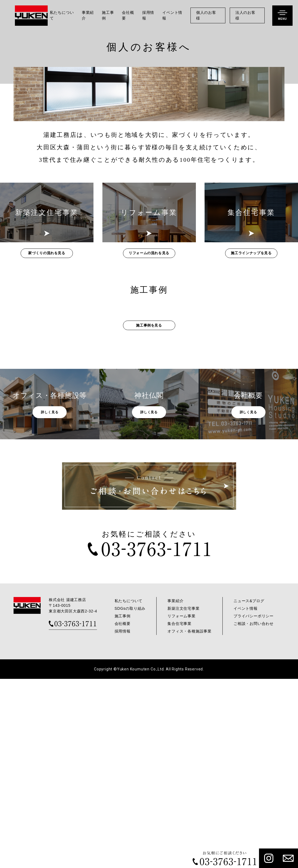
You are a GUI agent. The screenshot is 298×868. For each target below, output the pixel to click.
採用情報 (148, 15)
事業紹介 (88, 15)
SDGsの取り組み (130, 798)
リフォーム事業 (182, 805)
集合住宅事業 (179, 813)
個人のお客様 (206, 15)
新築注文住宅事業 (183, 798)
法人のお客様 (245, 15)
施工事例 (108, 15)
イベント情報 (172, 15)
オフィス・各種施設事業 (190, 820)
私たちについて (62, 15)
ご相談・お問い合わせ (254, 813)
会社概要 (128, 15)
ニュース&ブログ (249, 790)
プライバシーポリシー (254, 805)
